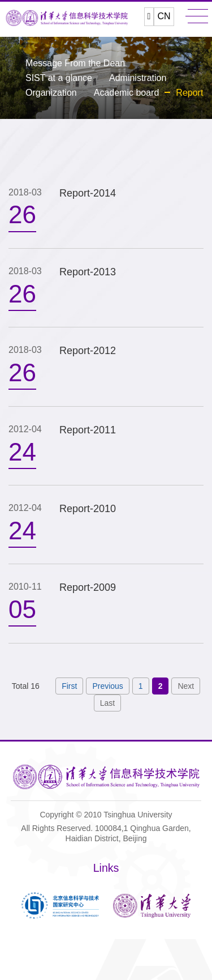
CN (164, 16)
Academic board (127, 93)
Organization (51, 93)
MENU (197, 16)
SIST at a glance (59, 78)
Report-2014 (88, 193)
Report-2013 (88, 272)
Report (189, 93)
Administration (138, 78)
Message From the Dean (75, 63)
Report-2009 (88, 587)
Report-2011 (88, 430)
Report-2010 (88, 509)
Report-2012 (88, 351)
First (69, 686)
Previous (107, 686)
